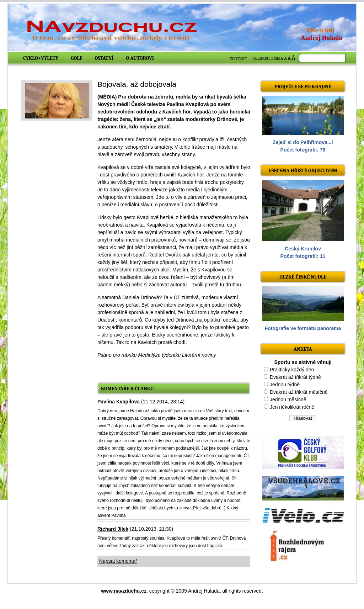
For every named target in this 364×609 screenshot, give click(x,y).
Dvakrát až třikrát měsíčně (299, 392)
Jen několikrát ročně (292, 407)
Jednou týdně (285, 385)
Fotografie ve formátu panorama (303, 328)
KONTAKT (239, 59)
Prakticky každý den (292, 370)
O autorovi (140, 58)
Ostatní (104, 58)
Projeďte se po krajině (303, 87)
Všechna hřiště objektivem (303, 171)
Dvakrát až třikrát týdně (295, 377)
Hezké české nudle (303, 277)
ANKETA (303, 349)
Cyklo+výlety (41, 58)
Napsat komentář (118, 561)
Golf (76, 58)
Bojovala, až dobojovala (137, 84)
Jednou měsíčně (288, 399)
